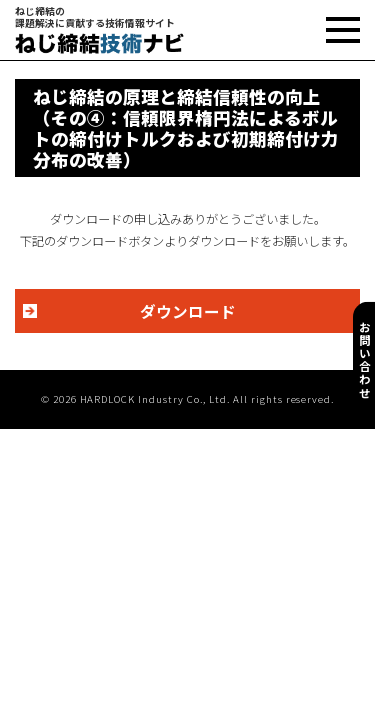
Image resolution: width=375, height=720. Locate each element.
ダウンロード (188, 311)
